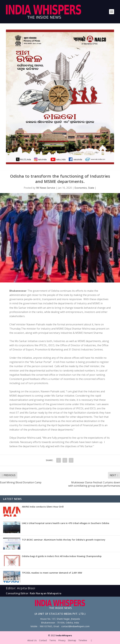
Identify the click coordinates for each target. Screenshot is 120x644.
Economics (81, 188)
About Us (32, 640)
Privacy (62, 640)
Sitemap (72, 640)
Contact (43, 640)
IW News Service (46, 188)
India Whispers (64, 635)
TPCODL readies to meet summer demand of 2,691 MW (52, 573)
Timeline (83, 640)
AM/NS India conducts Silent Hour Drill (43, 507)
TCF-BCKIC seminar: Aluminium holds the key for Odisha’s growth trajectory (64, 540)
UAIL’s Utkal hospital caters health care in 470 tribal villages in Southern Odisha (66, 523)
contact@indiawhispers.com (75, 626)
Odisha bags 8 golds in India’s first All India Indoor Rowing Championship (62, 556)
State (91, 188)
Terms (53, 640)
